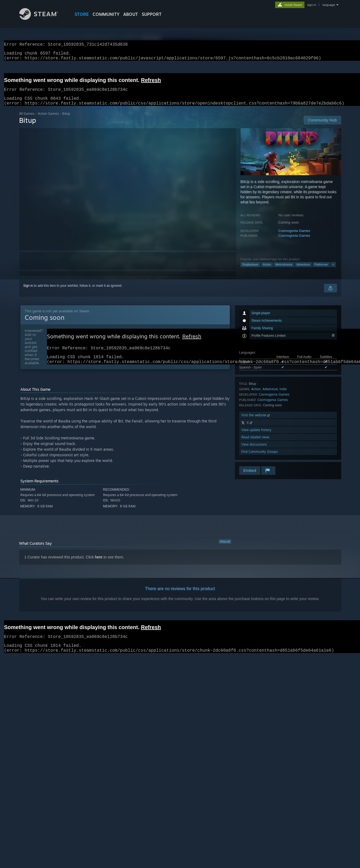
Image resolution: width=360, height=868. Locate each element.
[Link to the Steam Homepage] (43, 18)
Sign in (28, 292)
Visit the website (256, 422)
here (99, 566)
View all (225, 551)
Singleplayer (251, 271)
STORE (82, 14)
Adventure (303, 271)
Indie (283, 395)
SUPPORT (152, 14)
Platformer (321, 271)
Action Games (48, 120)
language (329, 5)
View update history (256, 436)
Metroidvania (284, 271)
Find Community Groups (260, 458)
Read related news (255, 444)
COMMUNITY (106, 14)
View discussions (254, 451)
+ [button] (333, 271)
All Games (27, 120)
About (131, 14)
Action (267, 271)
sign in (312, 5)
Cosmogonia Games (294, 237)
